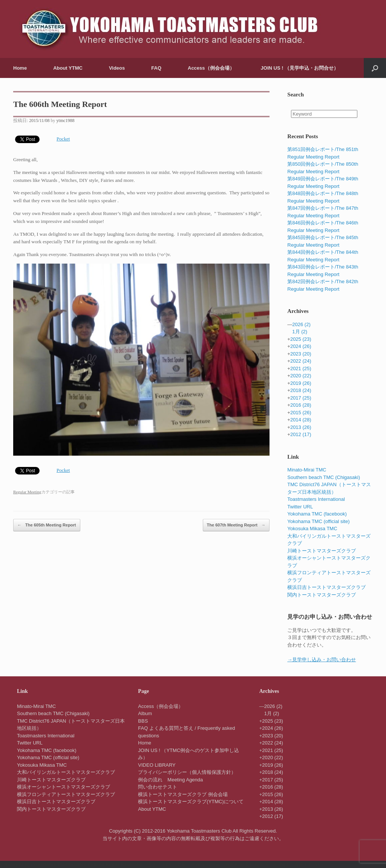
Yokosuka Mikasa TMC (312, 529)
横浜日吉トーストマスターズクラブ (326, 587)
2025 (301, 339)
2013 (301, 427)
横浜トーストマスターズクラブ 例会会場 (183, 794)
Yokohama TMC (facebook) (317, 514)
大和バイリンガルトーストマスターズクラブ (66, 772)
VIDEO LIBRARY (157, 765)
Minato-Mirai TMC (307, 470)
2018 (301, 390)
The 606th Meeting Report (60, 104)
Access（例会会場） (211, 68)
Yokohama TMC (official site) (318, 521)
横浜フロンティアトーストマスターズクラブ (66, 794)
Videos (117, 68)
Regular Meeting (27, 492)
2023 (301, 354)
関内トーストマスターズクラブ (322, 595)
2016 (301, 405)
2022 (301, 361)
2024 (301, 346)
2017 (301, 398)
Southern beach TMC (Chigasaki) (324, 477)
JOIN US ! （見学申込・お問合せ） (300, 68)
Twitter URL (300, 507)
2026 (301, 324)
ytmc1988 (66, 121)
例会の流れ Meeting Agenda (170, 780)
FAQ (156, 68)
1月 (300, 332)
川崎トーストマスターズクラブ (322, 551)
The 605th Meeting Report (47, 525)
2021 (301, 368)
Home (20, 68)
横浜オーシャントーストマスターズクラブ (64, 787)
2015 (301, 413)
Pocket (63, 139)
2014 (301, 420)
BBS (143, 721)
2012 (301, 434)
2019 (301, 383)
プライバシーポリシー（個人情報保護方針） (187, 772)
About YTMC (68, 68)
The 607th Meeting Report (236, 525)
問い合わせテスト (158, 787)
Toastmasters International (316, 499)
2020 (301, 376)
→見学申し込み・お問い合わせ (322, 660)
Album (145, 713)
